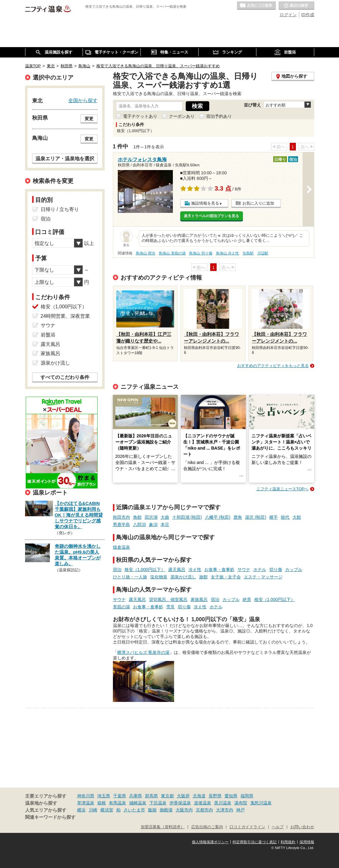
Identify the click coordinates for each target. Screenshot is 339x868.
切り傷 (276, 569)
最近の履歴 (296, 6)
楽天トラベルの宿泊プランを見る (211, 216)
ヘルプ (278, 827)
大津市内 (225, 810)
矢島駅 (248, 253)
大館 (297, 517)
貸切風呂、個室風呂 (168, 599)
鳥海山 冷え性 (227, 253)
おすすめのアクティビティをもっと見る (273, 366)
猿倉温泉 (121, 547)
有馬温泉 (117, 803)
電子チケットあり (140, 116)
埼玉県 (104, 796)
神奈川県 (86, 796)
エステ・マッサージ (263, 577)
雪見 (170, 607)
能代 (285, 517)
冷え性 (195, 569)
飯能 (152, 810)
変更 (89, 119)
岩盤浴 (48, 335)
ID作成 (308, 15)
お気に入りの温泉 (256, 6)
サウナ (244, 569)
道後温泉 (203, 803)
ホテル (260, 569)
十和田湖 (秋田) (187, 517)
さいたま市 (134, 810)
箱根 (102, 803)
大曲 (165, 517)
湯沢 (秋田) (256, 517)
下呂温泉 (158, 803)
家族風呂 (199, 599)
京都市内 (204, 810)
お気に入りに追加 (258, 203)
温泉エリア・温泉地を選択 (65, 158)
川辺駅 (263, 253)
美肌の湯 (121, 607)
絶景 (247, 599)
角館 (137, 517)
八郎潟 (140, 525)
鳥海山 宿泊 (145, 253)
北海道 (199, 796)
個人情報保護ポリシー (210, 842)
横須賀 (107, 810)
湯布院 (241, 803)
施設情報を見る (205, 203)
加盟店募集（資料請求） (163, 827)
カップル (294, 569)
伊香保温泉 (180, 803)
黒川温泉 (223, 803)
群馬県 (151, 796)
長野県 (215, 796)
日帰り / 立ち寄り (60, 209)
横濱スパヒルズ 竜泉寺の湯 (143, 652)
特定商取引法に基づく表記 (255, 842)
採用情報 (307, 842)
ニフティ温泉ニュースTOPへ (282, 489)
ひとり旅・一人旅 (130, 577)
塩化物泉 (159, 577)
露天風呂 (177, 569)
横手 (274, 517)
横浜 (81, 810)
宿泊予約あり (219, 116)
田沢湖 (151, 517)
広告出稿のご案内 (207, 827)
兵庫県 (136, 796)
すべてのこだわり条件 (65, 377)
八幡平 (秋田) (218, 517)
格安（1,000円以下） (145, 569)
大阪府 (183, 796)
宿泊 (117, 569)
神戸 (240, 810)
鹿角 (238, 517)
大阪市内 (184, 810)
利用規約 (288, 842)
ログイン (288, 15)
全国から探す (83, 100)
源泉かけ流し (183, 577)
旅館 (203, 577)
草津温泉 (86, 803)
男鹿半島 (121, 525)
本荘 (165, 525)
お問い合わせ (302, 827)
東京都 (167, 796)
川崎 (93, 810)
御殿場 (166, 810)
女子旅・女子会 (226, 577)
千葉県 (120, 796)
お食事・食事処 (219, 569)
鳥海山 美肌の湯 (172, 253)
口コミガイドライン (247, 827)
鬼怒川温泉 (261, 803)
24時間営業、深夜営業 (65, 316)
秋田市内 (121, 517)
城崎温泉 (138, 803)
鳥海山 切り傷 (201, 253)
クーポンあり (182, 116)
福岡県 (247, 796)
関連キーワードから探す (50, 817)
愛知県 (231, 796)
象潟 (153, 525)
